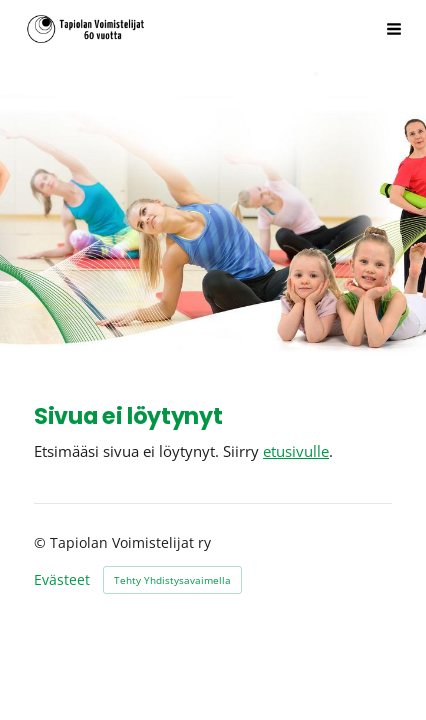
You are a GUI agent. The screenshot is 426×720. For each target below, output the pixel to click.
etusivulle (296, 451)
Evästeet (62, 580)
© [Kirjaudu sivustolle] (42, 542)
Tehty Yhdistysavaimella (172, 580)
